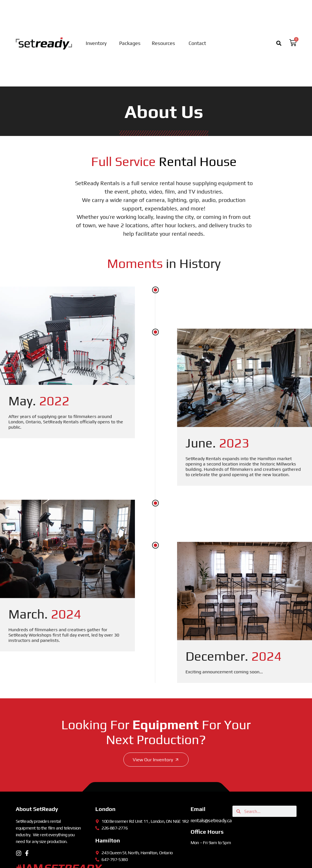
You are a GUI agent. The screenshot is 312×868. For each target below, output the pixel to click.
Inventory (96, 43)
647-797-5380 (114, 860)
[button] (279, 43)
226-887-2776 (114, 828)
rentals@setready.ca (211, 821)
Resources (163, 43)
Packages (130, 43)
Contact (197, 43)
